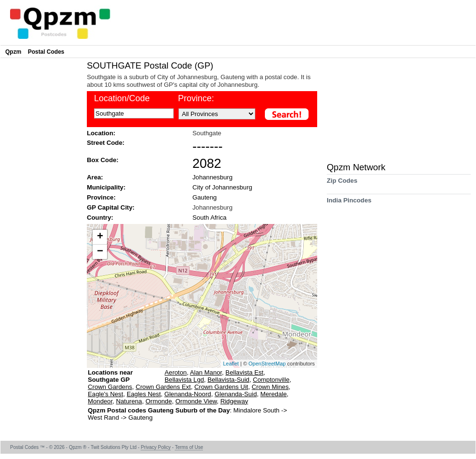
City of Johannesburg (222, 187)
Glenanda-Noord (188, 394)
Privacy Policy (155, 447)
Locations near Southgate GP (110, 376)
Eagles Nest (144, 394)
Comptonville (271, 380)
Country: (100, 218)
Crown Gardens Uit (221, 387)
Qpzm (13, 52)
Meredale (274, 394)
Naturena (129, 401)
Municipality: (106, 187)
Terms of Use (189, 447)
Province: (101, 197)
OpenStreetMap (267, 364)
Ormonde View (196, 401)
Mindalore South (257, 410)
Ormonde (159, 401)
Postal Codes (46, 52)
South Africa (209, 218)
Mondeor (100, 401)
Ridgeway (234, 401)
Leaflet (231, 364)
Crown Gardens (110, 387)
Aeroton (176, 372)
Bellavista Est (244, 372)
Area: (95, 177)
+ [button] (100, 237)
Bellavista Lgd (184, 380)
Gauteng (205, 197)
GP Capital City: (111, 207)
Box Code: (103, 160)
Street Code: (106, 143)
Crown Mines (270, 387)
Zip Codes (342, 184)
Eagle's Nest (106, 394)
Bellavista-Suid (228, 380)
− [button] (100, 252)
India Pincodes (349, 204)
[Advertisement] (41, 204)
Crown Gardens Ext (163, 387)
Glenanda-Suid (236, 394)
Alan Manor (206, 372)
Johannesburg (213, 177)
